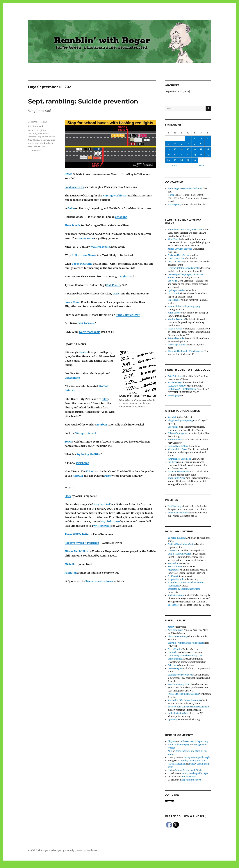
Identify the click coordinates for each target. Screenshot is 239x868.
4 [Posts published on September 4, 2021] (208, 138)
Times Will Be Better (77, 534)
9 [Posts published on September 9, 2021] (195, 144)
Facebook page (175, 383)
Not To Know (87, 323)
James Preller (174, 300)
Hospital (78, 476)
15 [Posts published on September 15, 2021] (188, 149)
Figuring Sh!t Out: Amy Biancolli (183, 268)
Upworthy (173, 720)
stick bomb (82, 463)
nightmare (127, 276)
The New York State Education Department (188, 707)
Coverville (172, 551)
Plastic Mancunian (177, 764)
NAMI (68, 174)
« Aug (174, 166)
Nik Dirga (172, 462)
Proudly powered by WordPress (82, 850)
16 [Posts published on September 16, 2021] (195, 149)
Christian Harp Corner (178, 255)
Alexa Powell (174, 239)
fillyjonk (172, 741)
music (52, 137)
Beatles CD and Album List (180, 544)
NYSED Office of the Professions (183, 694)
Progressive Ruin (176, 579)
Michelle (70, 564)
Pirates (83, 352)
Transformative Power (99, 581)
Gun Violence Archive (178, 513)
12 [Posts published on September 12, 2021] (169, 149)
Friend (90, 471)
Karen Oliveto (174, 313)
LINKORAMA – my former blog (183, 389)
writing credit (102, 526)
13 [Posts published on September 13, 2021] (175, 149)
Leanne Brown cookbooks (180, 675)
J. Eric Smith (174, 294)
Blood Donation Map (178, 636)
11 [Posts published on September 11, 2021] (208, 144)
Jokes (105, 399)
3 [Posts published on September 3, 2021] (201, 138)
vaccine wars (85, 238)
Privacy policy (174, 205)
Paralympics (72, 378)
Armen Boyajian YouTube (180, 249)
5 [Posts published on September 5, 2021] (169, 144)
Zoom (45, 146)
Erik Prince (113, 285)
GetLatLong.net (175, 668)
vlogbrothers (46, 143)
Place (107, 476)
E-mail (171, 195)
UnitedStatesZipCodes (178, 713)
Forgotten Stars (175, 440)
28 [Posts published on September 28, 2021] (182, 160)
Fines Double (73, 225)
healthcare (44, 133)
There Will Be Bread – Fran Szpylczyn (186, 351)
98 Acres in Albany (177, 538)
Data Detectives (175, 376)
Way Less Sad (102, 504)
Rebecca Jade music (177, 345)
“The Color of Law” (128, 315)
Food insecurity (74, 187)
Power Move (72, 302)
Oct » (202, 166)
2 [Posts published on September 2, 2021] (195, 138)
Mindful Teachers (176, 319)
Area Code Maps (175, 630)
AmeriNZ (172, 417)
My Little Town (111, 521)
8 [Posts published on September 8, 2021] (188, 144)
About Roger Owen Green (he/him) (185, 189)
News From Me (175, 567)
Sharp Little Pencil (177, 478)
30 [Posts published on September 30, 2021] (195, 160)
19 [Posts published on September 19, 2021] (169, 155)
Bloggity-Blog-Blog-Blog (180, 421)
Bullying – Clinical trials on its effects (186, 643)
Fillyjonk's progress (177, 433)
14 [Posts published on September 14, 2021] (182, 149)
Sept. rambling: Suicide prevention (83, 101)
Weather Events (100, 247)
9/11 (30, 130)
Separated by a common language (184, 589)
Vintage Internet (86, 433)
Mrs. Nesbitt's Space (178, 449)
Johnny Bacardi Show (178, 446)
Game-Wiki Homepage (179, 745)
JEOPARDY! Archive (177, 386)
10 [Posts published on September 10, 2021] (201, 144)
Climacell (172, 652)
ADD (170, 751)
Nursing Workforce (114, 196)
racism (44, 140)
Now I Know (34, 140)
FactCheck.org (175, 506)
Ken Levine (173, 563)
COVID (36, 130)
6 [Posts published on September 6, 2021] (175, 144)
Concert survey (188, 777)
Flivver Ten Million (76, 551)
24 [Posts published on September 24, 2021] (201, 155)
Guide (71, 208)
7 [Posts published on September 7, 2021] (182, 144)
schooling (121, 217)
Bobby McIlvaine (82, 264)
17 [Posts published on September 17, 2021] (201, 149)
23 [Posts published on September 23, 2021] (195, 155)
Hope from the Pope (191, 780)
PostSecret (173, 576)
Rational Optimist (176, 338)
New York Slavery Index (179, 684)
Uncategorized (35, 126)
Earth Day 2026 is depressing (194, 741)
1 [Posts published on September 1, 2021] (188, 138)
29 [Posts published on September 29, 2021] (188, 160)
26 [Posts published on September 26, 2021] (169, 160)
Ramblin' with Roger (38, 850)
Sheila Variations (176, 595)
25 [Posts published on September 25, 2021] (208, 155)
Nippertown (173, 570)
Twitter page (174, 395)
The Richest (173, 605)
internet (32, 137)
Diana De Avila (175, 262)
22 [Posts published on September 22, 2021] (188, 155)
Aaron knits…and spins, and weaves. (185, 230)
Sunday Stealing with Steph (196, 757)
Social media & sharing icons (102, 866)
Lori (170, 770)
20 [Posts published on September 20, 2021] (175, 155)
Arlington (71, 573)
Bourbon (102, 425)
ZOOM (68, 442)
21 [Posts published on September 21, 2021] (182, 155)
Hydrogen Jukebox (177, 290)
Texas (116, 294)
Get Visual (173, 281)
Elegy (68, 496)
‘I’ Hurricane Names (84, 255)
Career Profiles (175, 649)
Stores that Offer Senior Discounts (184, 700)
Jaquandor (43, 137)
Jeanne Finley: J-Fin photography (184, 306)
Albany (171, 627)
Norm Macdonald (90, 332)
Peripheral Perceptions (179, 472)
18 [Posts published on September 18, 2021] (208, 149)
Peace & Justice (175, 329)
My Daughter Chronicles (179, 459)
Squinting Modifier (89, 454)
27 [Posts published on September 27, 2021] (175, 160)
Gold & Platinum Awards (179, 554)
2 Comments (34, 150)
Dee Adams (173, 427)
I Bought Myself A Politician (82, 543)
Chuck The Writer (176, 258)
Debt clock (173, 665)
